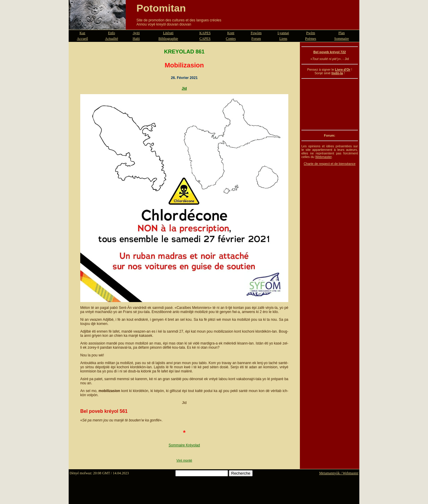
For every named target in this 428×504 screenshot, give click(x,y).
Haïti (136, 39)
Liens (283, 39)
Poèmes (310, 39)
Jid (184, 89)
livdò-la (337, 73)
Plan (342, 33)
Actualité (111, 39)
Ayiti (136, 33)
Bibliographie (168, 39)
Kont (231, 33)
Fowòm (256, 33)
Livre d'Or (343, 69)
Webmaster (323, 157)
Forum (256, 39)
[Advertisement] (330, 104)
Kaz (82, 33)
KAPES (205, 33)
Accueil (82, 39)
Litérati (168, 33)
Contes (231, 39)
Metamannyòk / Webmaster (339, 473)
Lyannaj (283, 33)
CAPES (205, 39)
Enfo (112, 33)
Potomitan (161, 8)
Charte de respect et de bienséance (330, 164)
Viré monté (184, 460)
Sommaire (342, 39)
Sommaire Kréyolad (184, 445)
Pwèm (311, 33)
